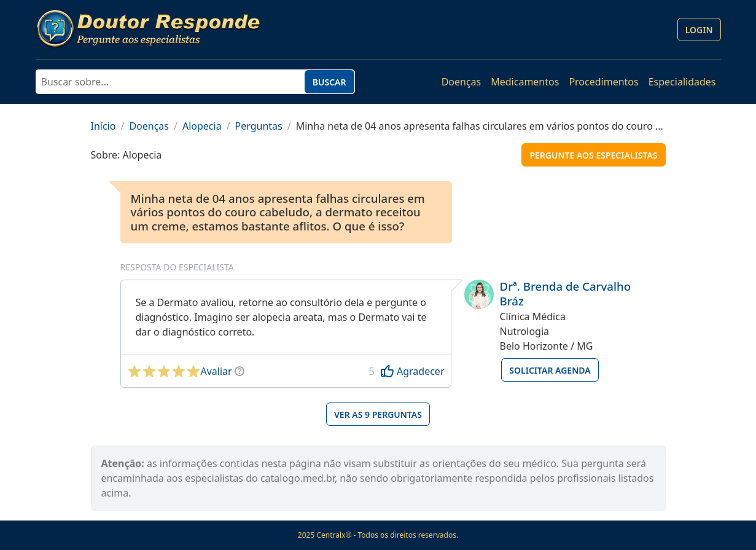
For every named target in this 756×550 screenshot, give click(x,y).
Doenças (462, 82)
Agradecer (421, 371)
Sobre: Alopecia (127, 155)
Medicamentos (525, 82)
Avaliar (216, 371)
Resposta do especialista (177, 267)
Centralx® (334, 535)
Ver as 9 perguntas (378, 414)
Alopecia (202, 126)
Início (103, 126)
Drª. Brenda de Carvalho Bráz (566, 293)
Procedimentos (603, 82)
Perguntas (259, 126)
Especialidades (682, 82)
